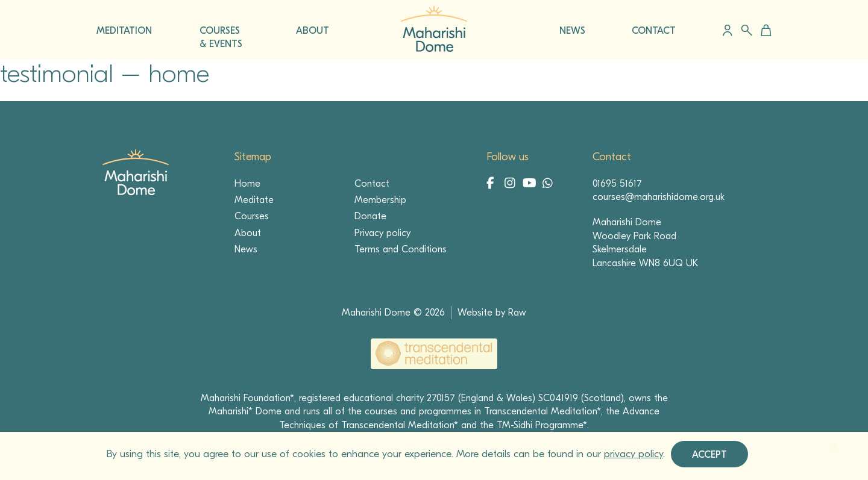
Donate (370, 216)
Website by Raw (492, 313)
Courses (252, 216)
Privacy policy (382, 233)
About (248, 233)
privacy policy (634, 454)
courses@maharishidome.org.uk (659, 197)
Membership (380, 200)
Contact (372, 184)
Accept (709, 455)
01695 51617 (617, 184)
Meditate (254, 200)
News (246, 249)
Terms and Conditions (401, 249)
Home (247, 184)
